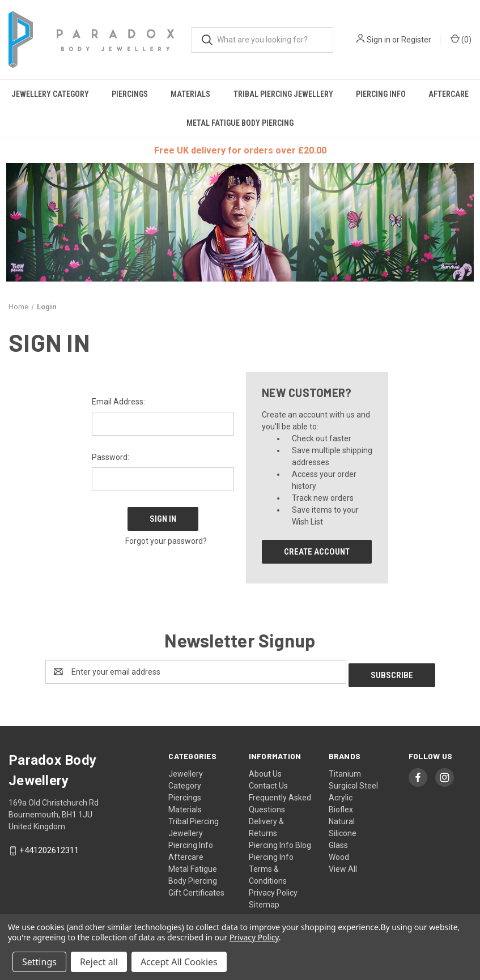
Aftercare (186, 854)
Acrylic (341, 794)
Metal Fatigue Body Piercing (240, 123)
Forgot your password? (166, 536)
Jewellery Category (50, 94)
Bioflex (341, 806)
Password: (111, 457)
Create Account (317, 552)
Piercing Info (381, 94)
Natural (342, 818)
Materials (190, 94)
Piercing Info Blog (280, 842)
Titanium (345, 770)
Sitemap (264, 901)
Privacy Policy (273, 889)
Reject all (99, 962)
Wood (339, 854)
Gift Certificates (196, 889)
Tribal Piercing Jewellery (283, 94)
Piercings (130, 94)
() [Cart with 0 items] (461, 39)
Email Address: (118, 402)
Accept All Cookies (179, 962)
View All (343, 866)
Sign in (379, 40)
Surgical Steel (353, 782)
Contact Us (268, 782)
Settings (39, 962)
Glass (338, 842)
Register (416, 40)
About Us (265, 770)
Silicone (343, 830)
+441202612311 (49, 847)
